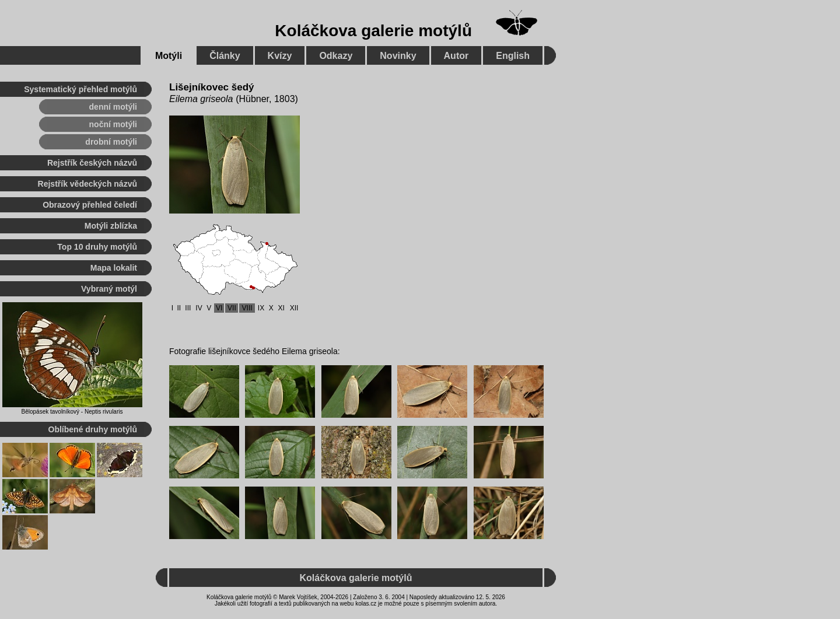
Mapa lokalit (114, 268)
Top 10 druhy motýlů (97, 247)
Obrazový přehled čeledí (90, 205)
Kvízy (280, 56)
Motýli (169, 56)
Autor (456, 56)
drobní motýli (111, 142)
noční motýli (113, 124)
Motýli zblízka (111, 226)
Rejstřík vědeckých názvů (87, 184)
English (513, 56)
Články (225, 56)
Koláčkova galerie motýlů (373, 31)
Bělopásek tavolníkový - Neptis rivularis (72, 412)
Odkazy (336, 56)
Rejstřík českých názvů (92, 163)
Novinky (398, 56)
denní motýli (113, 107)
